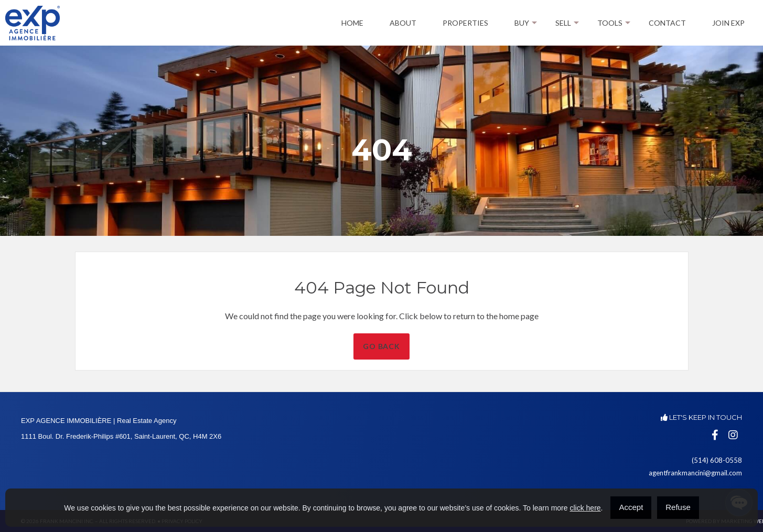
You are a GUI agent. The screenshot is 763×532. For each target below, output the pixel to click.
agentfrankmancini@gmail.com (695, 473)
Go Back (422, 346)
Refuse (678, 507)
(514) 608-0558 (717, 460)
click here (585, 508)
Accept (631, 507)
